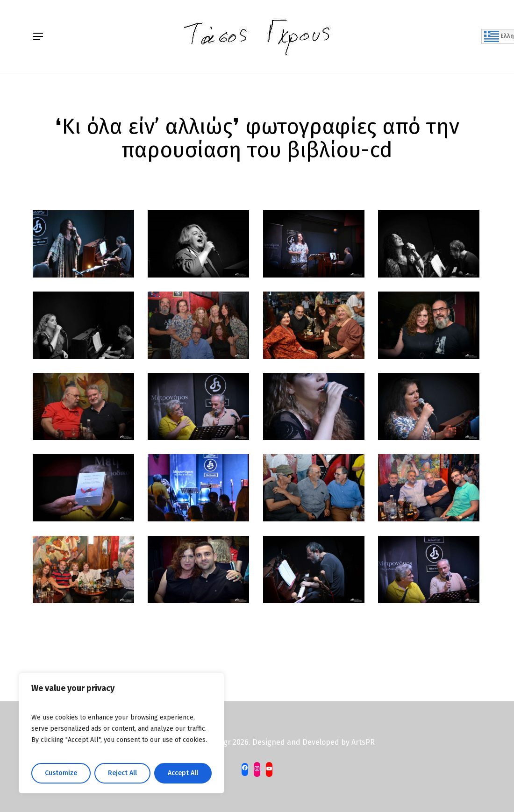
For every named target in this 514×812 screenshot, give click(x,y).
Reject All (122, 773)
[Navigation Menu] (38, 36)
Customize (61, 773)
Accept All (183, 773)
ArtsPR (363, 742)
